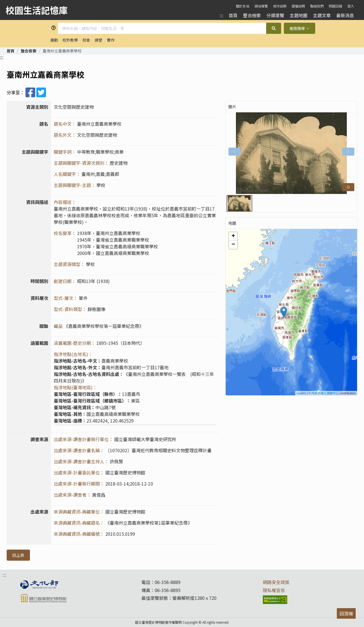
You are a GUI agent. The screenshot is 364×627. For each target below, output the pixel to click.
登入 (351, 6)
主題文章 (322, 15)
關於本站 (243, 6)
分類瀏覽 (275, 15)
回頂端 (346, 613)
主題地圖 (299, 15)
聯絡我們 (317, 6)
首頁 (233, 15)
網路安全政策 (276, 582)
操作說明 (280, 6)
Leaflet (301, 393)
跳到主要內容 (12, 2)
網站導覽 (261, 6)
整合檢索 (252, 15)
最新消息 (345, 15)
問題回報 (335, 6)
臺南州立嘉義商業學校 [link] (62, 51)
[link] (11, 51)
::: (222, 15)
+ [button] (233, 236)
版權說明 (298, 6)
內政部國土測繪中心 (325, 393)
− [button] (233, 245)
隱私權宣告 (274, 590)
